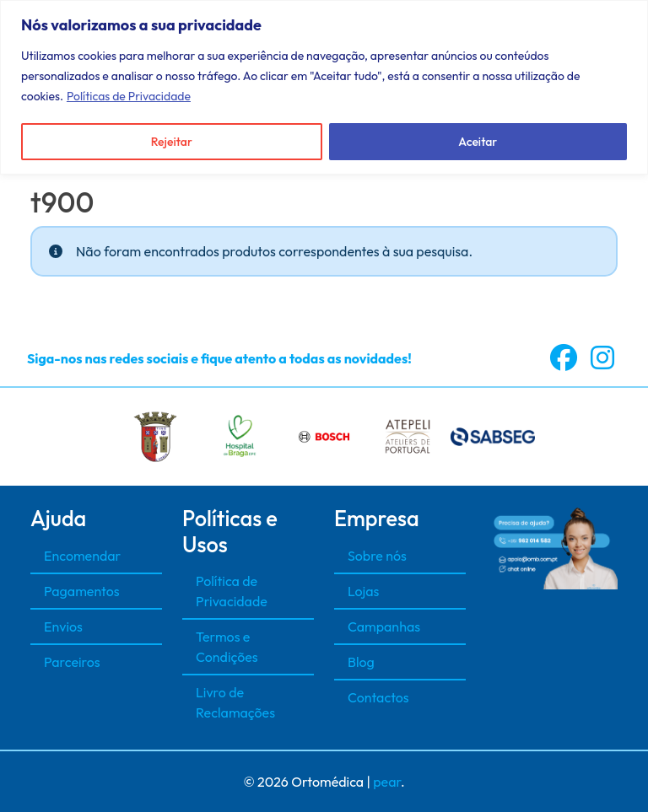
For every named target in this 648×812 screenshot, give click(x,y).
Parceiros (72, 662)
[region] (324, 87)
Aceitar (478, 142)
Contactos (378, 697)
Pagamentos (82, 591)
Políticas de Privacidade (129, 96)
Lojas (363, 591)
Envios (63, 626)
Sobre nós (377, 556)
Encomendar (82, 556)
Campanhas (384, 626)
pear (387, 782)
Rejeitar (172, 142)
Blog (361, 662)
